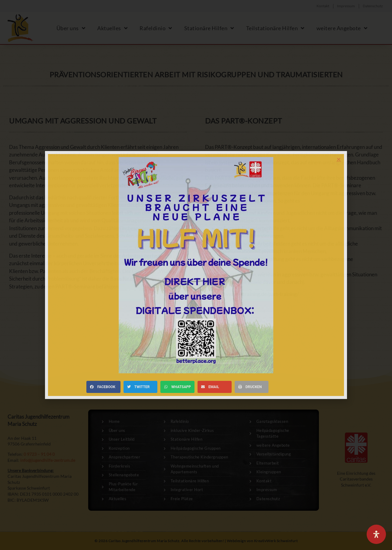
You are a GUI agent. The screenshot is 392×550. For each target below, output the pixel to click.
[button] (339, 159)
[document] (196, 275)
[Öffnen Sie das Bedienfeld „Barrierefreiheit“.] (376, 534)
